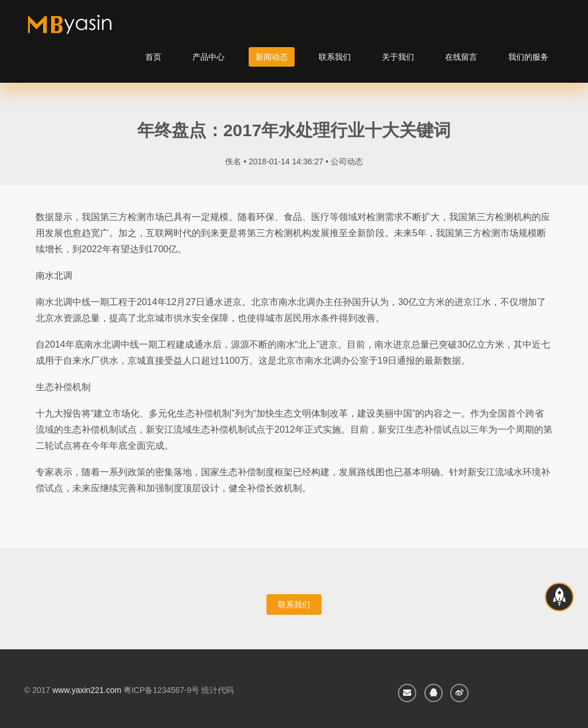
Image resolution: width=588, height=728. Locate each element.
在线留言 (461, 57)
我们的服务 (528, 57)
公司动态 (347, 161)
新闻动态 (272, 57)
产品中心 (208, 57)
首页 (153, 57)
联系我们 (335, 57)
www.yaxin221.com (87, 690)
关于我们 (398, 57)
